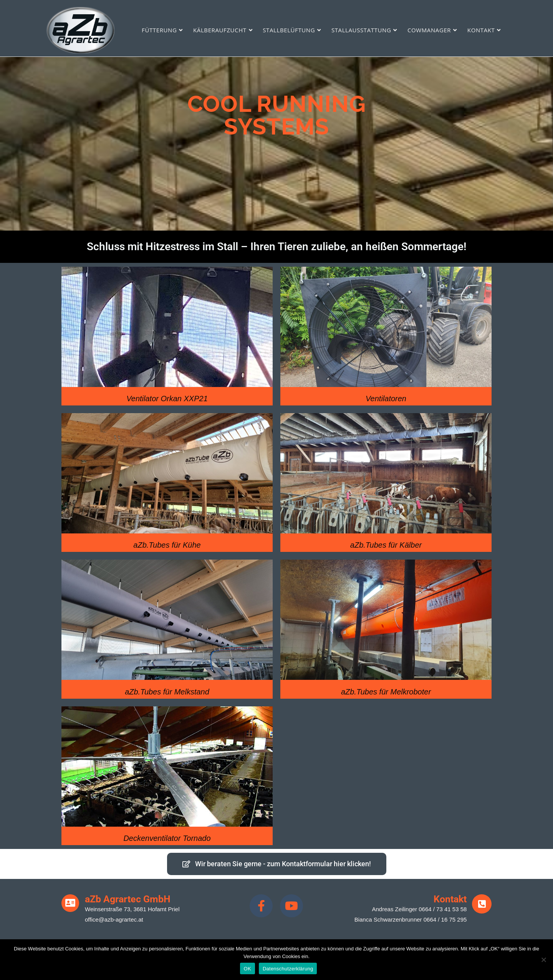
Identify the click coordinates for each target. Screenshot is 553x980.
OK (248, 969)
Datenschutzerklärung (288, 969)
